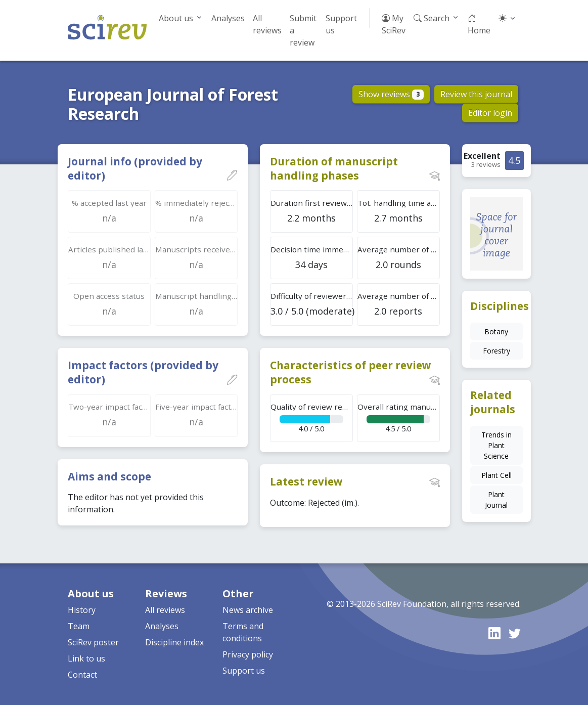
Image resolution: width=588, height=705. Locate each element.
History (82, 610)
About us (176, 18)
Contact (82, 675)
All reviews (267, 24)
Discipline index (174, 642)
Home (479, 24)
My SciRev (394, 24)
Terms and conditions (243, 632)
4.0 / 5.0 (312, 417)
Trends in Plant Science (496, 445)
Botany (496, 332)
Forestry (496, 351)
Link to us (86, 658)
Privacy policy (248, 654)
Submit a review (303, 30)
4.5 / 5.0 (399, 417)
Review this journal (476, 94)
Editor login (490, 113)
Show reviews (391, 94)
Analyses (228, 18)
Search (432, 18)
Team (79, 626)
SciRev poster (93, 642)
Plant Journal (496, 500)
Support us (341, 24)
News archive (248, 610)
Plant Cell (496, 475)
